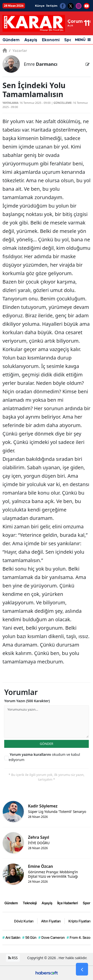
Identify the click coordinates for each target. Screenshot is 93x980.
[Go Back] (82, 969)
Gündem (11, 40)
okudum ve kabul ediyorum (44, 757)
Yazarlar (18, 50)
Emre (41, 64)
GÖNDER (46, 744)
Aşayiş (31, 40)
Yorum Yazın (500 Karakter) (27, 701)
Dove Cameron (52, 938)
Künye (40, 6)
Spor (87, 903)
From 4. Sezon (79, 938)
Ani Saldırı (11, 938)
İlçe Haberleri (68, 903)
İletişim (52, 6)
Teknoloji (30, 903)
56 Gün (29, 938)
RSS (13, 958)
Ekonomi (51, 40)
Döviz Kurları (24, 921)
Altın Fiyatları (51, 921)
